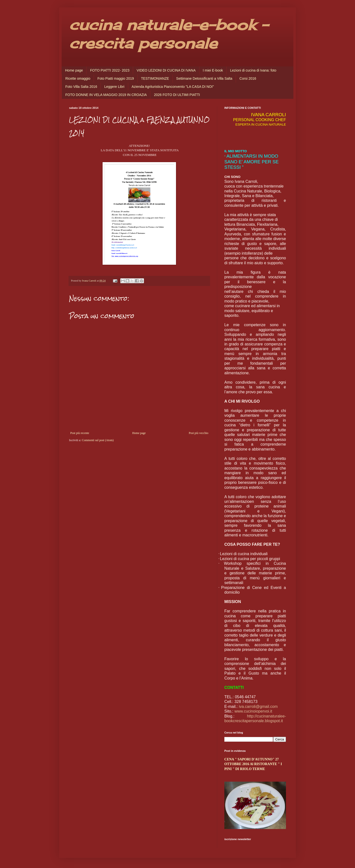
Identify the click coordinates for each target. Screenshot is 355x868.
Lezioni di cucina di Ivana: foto (253, 70)
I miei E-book (213, 70)
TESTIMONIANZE (155, 78)
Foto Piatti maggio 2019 (116, 78)
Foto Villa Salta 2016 (81, 87)
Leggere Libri (114, 87)
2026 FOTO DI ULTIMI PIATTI (177, 95)
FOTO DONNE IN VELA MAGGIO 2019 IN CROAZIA (106, 95)
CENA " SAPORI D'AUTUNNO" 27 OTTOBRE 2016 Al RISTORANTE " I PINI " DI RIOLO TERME (253, 764)
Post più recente (80, 433)
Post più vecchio (199, 433)
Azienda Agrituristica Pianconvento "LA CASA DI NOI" (173, 87)
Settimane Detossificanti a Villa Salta (204, 78)
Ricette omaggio (78, 78)
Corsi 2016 (248, 78)
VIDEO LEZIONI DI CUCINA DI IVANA (166, 70)
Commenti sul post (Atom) (98, 440)
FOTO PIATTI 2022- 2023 (110, 70)
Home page (74, 70)
